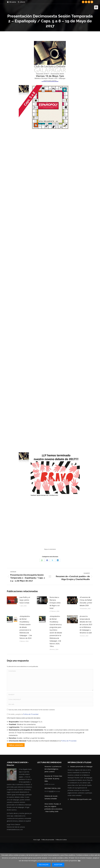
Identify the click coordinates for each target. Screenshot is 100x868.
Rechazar (44, 865)
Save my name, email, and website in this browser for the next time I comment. (32, 709)
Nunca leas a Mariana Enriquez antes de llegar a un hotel (55, 602)
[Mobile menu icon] (96, 7)
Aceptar (58, 865)
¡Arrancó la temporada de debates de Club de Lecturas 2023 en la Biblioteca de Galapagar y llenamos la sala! (86, 624)
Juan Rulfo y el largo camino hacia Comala (25, 600)
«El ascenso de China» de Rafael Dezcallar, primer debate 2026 (86, 601)
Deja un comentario (50, 549)
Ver (79, 861)
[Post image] (12, 600)
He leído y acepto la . (23, 714)
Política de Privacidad (31, 714)
